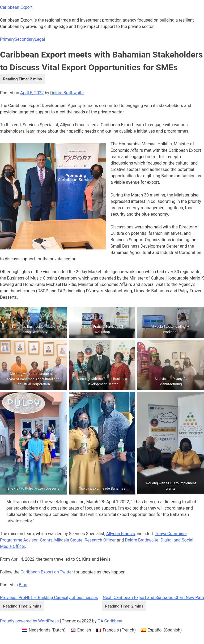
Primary (7, 39)
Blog (23, 585)
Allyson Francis (121, 534)
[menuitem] (44, 630)
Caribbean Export (16, 7)
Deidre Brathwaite (67, 93)
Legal (40, 39)
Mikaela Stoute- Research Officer (85, 540)
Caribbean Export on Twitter (47, 572)
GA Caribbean (110, 621)
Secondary (25, 39)
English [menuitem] (84, 630)
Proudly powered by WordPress (30, 621)
